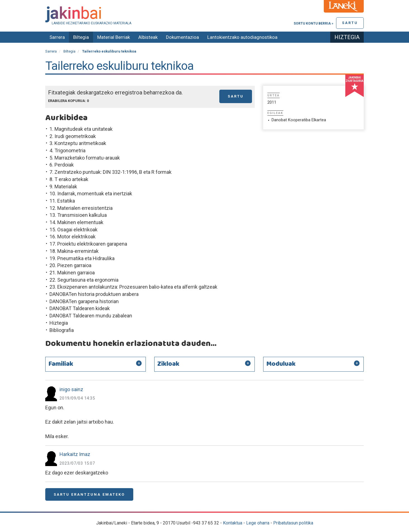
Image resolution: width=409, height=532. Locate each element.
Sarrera (57, 37)
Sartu (350, 23)
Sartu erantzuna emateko (89, 494)
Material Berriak (114, 37)
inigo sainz (71, 389)
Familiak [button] (61, 364)
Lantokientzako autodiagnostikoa (242, 37)
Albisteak (148, 37)
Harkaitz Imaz (75, 454)
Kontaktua (233, 523)
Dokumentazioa (182, 37)
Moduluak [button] (281, 364)
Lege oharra (258, 523)
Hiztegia (347, 37)
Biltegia (81, 37)
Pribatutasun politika (293, 523)
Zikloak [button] (168, 364)
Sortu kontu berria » (313, 23)
